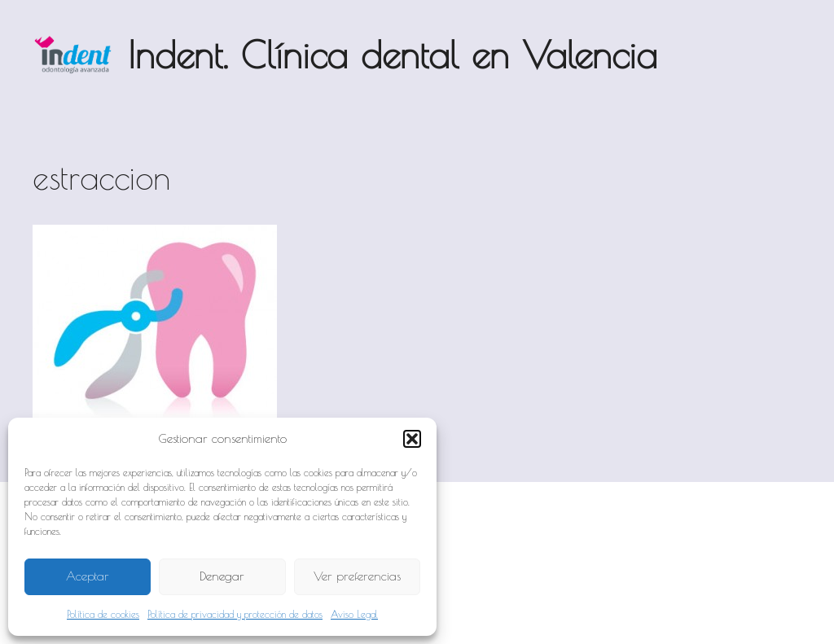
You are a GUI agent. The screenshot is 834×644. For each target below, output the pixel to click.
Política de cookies (103, 614)
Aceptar (88, 576)
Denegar (222, 576)
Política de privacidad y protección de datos (235, 614)
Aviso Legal (354, 614)
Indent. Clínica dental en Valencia (393, 55)
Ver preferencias (357, 576)
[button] (412, 439)
